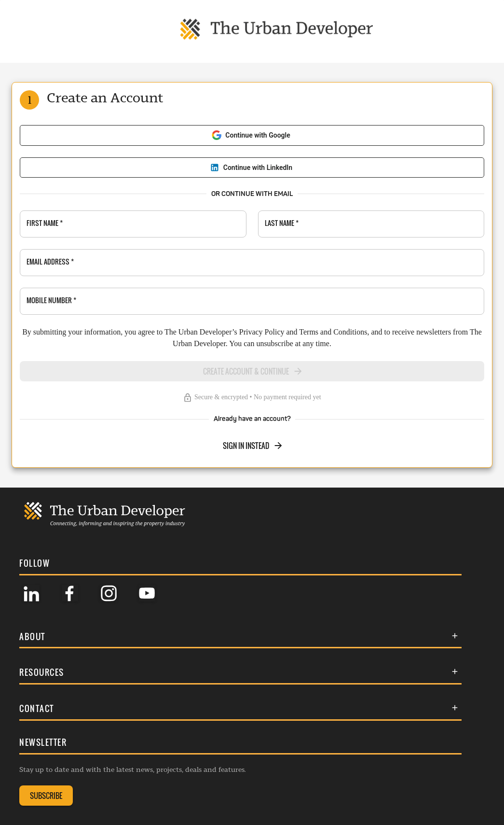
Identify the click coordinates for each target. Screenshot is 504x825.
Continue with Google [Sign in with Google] (251, 135)
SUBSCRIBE (46, 796)
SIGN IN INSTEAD (253, 446)
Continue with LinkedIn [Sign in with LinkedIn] (251, 168)
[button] (240, 636)
